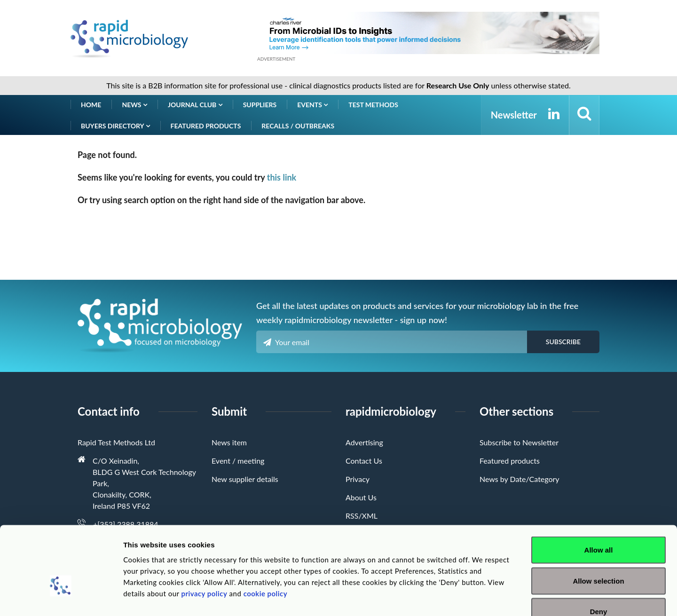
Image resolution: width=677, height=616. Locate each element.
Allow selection (598, 524)
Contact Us (364, 461)
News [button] (134, 105)
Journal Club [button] (195, 105)
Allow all (599, 493)
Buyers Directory (115, 126)
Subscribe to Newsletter (519, 442)
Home (91, 105)
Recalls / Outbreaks (298, 126)
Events (312, 105)
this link (282, 177)
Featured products (206, 126)
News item (229, 442)
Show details (493, 597)
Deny (599, 554)
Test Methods (373, 105)
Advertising (364, 442)
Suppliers (260, 105)
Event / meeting (238, 461)
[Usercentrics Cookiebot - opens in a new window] (61, 598)
